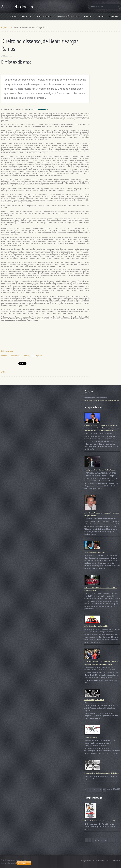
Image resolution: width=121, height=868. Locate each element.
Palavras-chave (7, 351)
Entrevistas (89, 16)
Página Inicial (87, 861)
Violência (5, 356)
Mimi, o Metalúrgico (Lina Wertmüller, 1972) (100, 821)
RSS (109, 861)
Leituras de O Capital (44, 16)
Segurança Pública (30, 356)
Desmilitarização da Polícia (94, 700)
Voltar (5, 372)
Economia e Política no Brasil (68, 16)
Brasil (40, 356)
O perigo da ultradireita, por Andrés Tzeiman (100, 470)
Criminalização (15, 356)
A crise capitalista (91, 737)
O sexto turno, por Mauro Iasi (95, 552)
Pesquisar (118, 6)
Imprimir (117, 861)
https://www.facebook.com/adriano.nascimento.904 (102, 400)
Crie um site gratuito (9, 863)
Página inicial (6, 27)
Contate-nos (114, 16)
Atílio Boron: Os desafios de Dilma (97, 626)
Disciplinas (27, 16)
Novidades (13, 16)
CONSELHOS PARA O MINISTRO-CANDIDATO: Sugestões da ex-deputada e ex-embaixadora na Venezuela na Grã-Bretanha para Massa (102, 428)
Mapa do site (99, 861)
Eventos (101, 16)
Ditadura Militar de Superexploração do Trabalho (102, 773)
